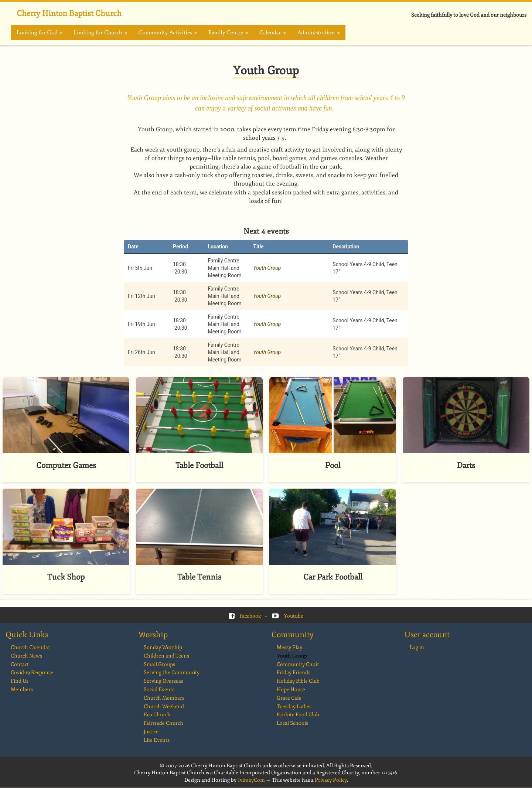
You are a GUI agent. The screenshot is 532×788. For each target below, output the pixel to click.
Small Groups (159, 664)
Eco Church (157, 715)
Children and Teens (166, 656)
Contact (20, 664)
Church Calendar (30, 647)
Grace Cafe (289, 698)
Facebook (250, 616)
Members (22, 689)
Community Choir (298, 664)
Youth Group (267, 268)
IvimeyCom (251, 780)
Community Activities (168, 33)
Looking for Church (100, 33)
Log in (417, 647)
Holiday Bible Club (298, 681)
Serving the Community (172, 672)
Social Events (159, 689)
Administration (319, 33)
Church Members (164, 698)
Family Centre (228, 33)
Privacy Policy (331, 780)
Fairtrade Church (163, 723)
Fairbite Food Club (298, 715)
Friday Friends (294, 672)
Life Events (157, 740)
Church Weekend (164, 707)
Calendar (273, 33)
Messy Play (289, 647)
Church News (26, 656)
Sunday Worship (163, 647)
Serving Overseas (163, 681)
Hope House (291, 689)
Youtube (294, 616)
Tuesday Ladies (294, 707)
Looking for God (40, 33)
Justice (151, 732)
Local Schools (292, 723)
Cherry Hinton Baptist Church (69, 13)
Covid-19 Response (32, 672)
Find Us (20, 681)
